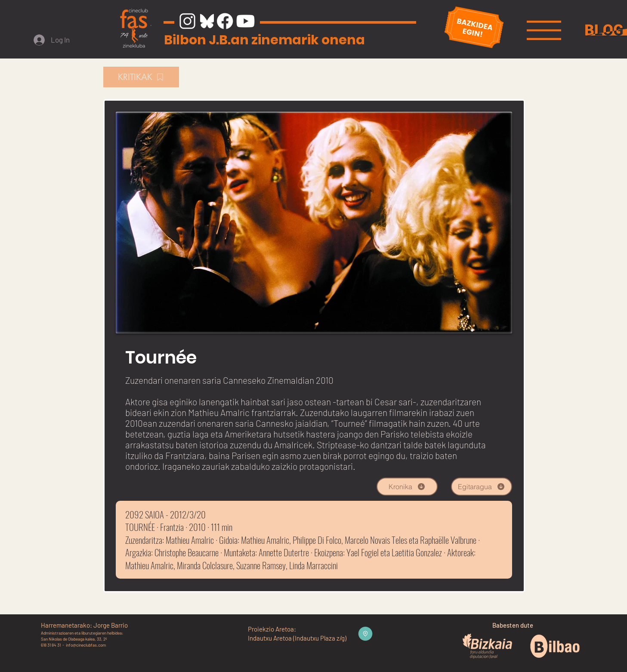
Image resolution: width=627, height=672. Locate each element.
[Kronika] (407, 487)
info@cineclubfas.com (86, 645)
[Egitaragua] (482, 487)
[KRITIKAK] (141, 77)
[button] (544, 30)
